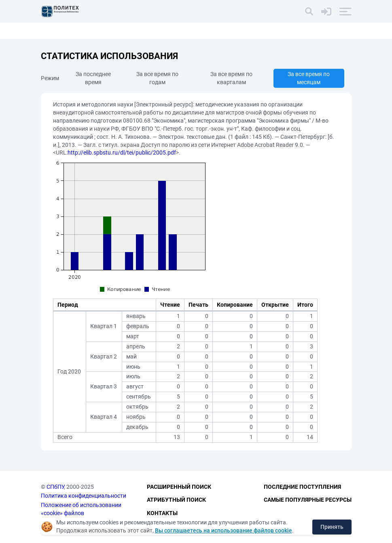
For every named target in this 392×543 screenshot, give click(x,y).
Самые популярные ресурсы (308, 500)
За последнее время (93, 78)
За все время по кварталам (231, 78)
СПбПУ (55, 487)
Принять (332, 527)
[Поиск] (309, 11)
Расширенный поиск (179, 487)
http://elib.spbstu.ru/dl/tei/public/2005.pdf (122, 153)
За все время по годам (157, 78)
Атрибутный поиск (176, 500)
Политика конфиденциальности (84, 496)
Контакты (162, 513)
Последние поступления (302, 487)
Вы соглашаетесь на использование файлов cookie (224, 530)
